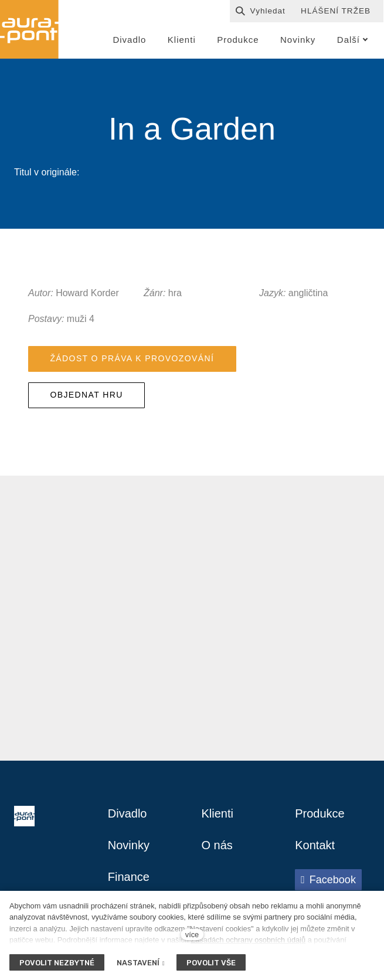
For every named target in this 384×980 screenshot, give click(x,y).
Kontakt (315, 845)
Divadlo (128, 813)
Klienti (218, 813)
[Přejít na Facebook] (328, 880)
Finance (129, 877)
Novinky (129, 845)
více (192, 935)
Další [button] (353, 40)
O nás (217, 845)
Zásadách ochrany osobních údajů (248, 940)
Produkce (320, 813)
